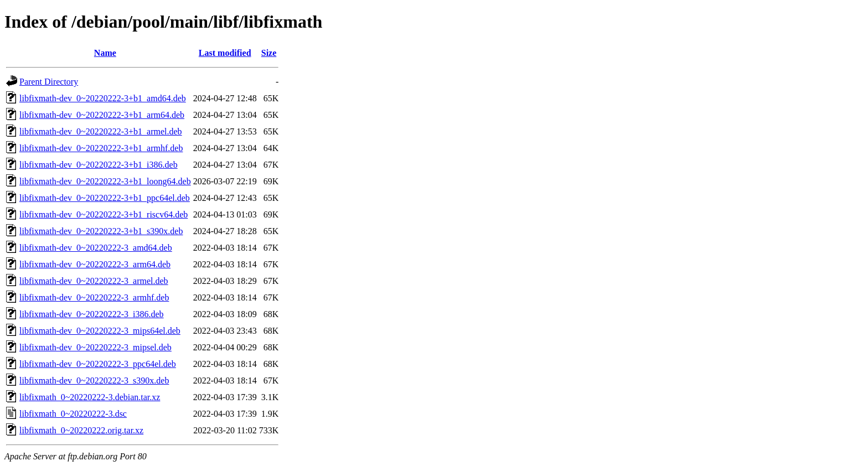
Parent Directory (49, 82)
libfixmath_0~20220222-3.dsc (73, 414)
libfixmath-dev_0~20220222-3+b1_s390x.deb (101, 231)
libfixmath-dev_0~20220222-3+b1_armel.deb (101, 131)
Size (269, 53)
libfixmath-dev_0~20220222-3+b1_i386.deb (99, 165)
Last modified (225, 53)
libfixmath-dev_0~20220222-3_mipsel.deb (95, 347)
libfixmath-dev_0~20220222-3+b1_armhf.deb (101, 148)
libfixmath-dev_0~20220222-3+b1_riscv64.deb (104, 214)
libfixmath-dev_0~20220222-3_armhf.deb (94, 297)
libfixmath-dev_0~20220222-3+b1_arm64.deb (102, 115)
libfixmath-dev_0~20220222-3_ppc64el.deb (98, 364)
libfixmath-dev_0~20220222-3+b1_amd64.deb (103, 98)
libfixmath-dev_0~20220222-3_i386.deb (92, 314)
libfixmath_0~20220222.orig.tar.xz (81, 430)
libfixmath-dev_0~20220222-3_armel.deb (94, 281)
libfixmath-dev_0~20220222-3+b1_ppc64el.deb (105, 198)
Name (105, 53)
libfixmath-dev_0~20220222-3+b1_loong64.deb (105, 181)
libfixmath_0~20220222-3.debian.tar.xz (90, 397)
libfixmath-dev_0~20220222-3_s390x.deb (94, 380)
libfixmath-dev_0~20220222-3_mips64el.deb (100, 331)
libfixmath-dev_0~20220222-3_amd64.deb (96, 248)
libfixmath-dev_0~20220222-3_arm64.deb (95, 264)
